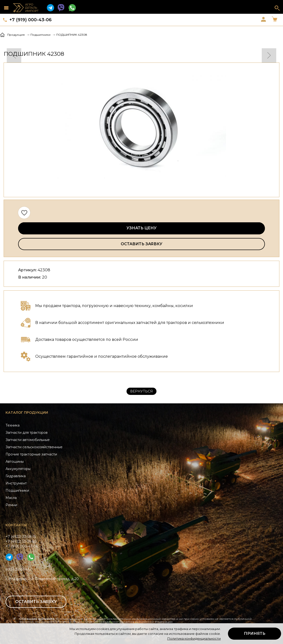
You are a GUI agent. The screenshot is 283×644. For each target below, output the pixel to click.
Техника (13, 425)
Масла (11, 498)
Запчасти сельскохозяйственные (34, 447)
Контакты (16, 525)
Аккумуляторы (18, 469)
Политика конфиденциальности (194, 638)
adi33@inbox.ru (18, 569)
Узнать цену (141, 228)
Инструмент (16, 483)
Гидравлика (16, 476)
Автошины (15, 462)
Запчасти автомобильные (28, 440)
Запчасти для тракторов (27, 433)
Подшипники (17, 490)
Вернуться (141, 391)
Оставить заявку (141, 244)
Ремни (11, 505)
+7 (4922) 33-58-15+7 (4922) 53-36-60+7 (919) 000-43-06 (22, 541)
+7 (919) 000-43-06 (31, 20)
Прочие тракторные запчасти (31, 454)
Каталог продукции (27, 413)
